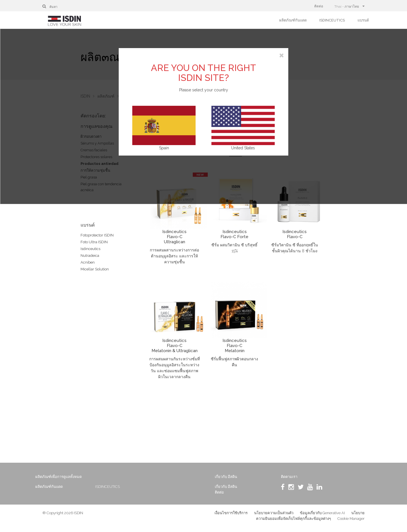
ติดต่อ (319, 6)
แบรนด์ (363, 20)
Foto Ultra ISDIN (94, 242)
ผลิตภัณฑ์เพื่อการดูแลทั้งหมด (66, 477)
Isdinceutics (90, 249)
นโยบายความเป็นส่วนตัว (274, 515)
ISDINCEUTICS (332, 20)
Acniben (88, 262)
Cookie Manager (351, 521)
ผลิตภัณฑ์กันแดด (293, 20)
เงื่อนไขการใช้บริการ (231, 515)
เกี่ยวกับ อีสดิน (225, 477)
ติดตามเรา (286, 477)
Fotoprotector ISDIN (97, 235)
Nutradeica (90, 256)
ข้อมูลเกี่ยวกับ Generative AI (322, 515)
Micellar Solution (95, 269)
